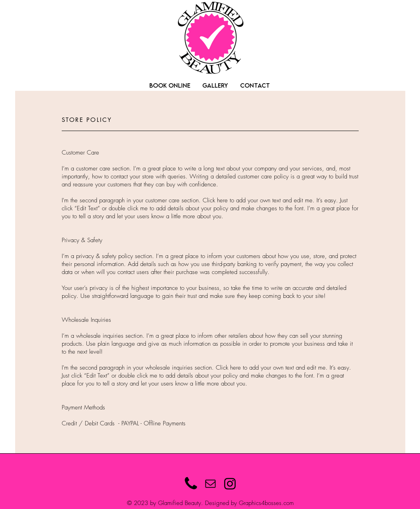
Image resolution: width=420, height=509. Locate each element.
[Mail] (210, 484)
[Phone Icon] (191, 484)
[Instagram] (230, 484)
